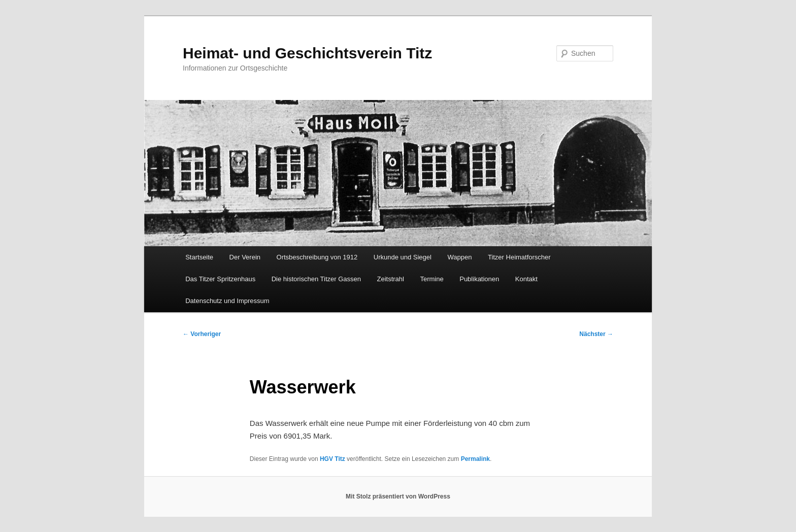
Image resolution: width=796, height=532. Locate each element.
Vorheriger (202, 334)
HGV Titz (333, 459)
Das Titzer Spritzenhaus (220, 279)
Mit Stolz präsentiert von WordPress (398, 496)
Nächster (596, 334)
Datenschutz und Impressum (227, 301)
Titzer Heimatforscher (519, 257)
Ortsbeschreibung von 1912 (317, 257)
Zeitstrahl (391, 279)
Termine (432, 279)
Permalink (475, 459)
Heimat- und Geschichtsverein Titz (307, 53)
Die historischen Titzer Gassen (316, 279)
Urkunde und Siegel (403, 257)
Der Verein (245, 257)
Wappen (459, 257)
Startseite (199, 257)
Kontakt (526, 279)
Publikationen (479, 279)
